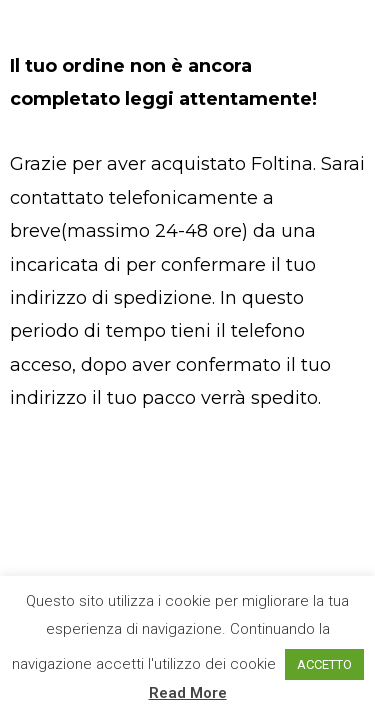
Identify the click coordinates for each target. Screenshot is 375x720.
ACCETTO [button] (324, 664)
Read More (188, 693)
